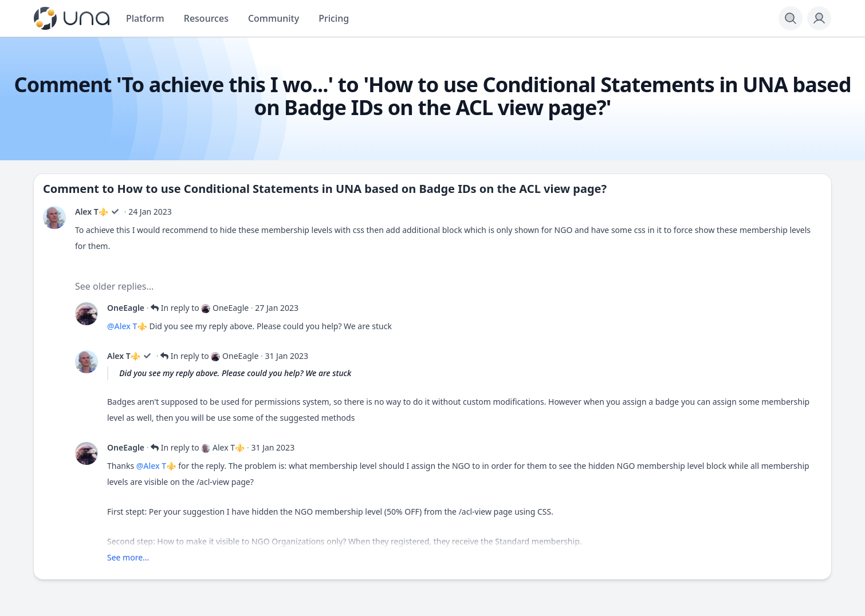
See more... (128, 557)
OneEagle (126, 308)
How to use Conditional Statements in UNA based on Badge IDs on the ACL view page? (362, 189)
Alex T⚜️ (92, 212)
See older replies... (114, 286)
